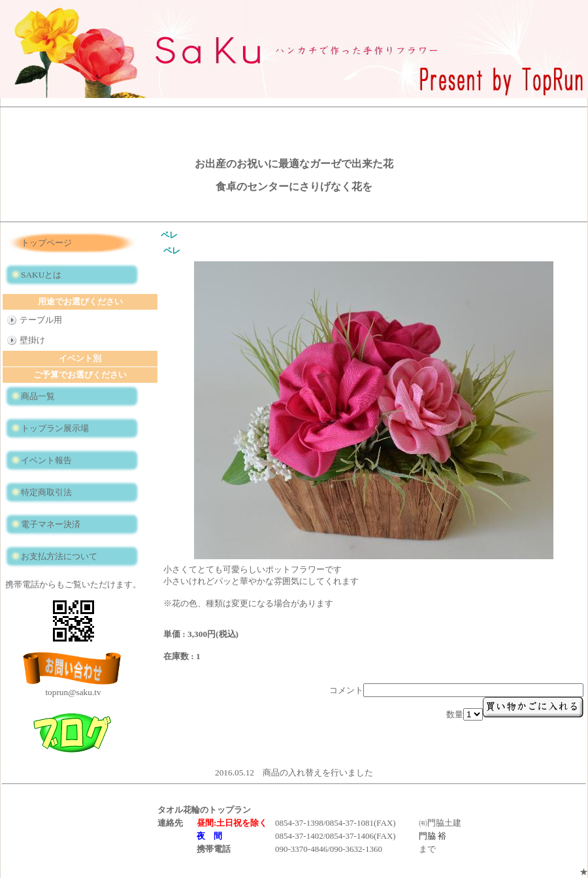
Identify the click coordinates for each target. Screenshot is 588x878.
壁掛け (32, 340)
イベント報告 (46, 460)
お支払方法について (59, 556)
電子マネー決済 (51, 524)
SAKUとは (41, 275)
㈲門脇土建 (440, 823)
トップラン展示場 (55, 428)
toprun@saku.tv (73, 692)
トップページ (46, 243)
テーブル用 (41, 320)
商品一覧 (38, 396)
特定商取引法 (46, 492)
